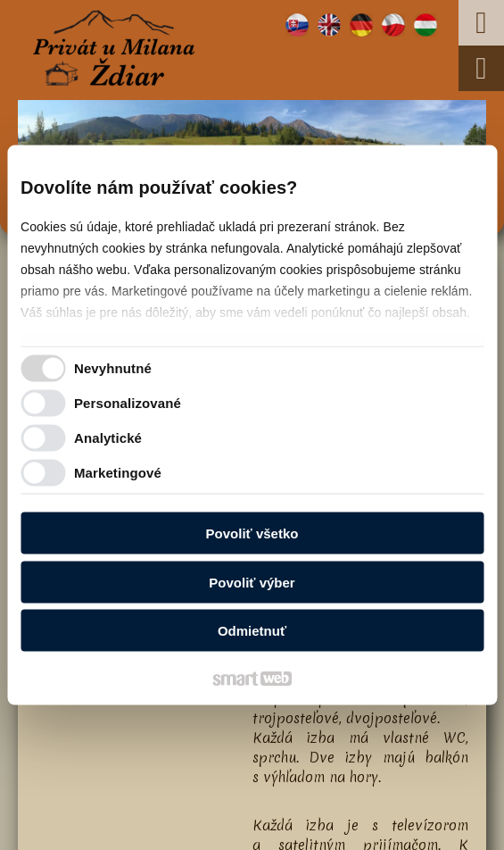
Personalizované (128, 402)
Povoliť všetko (252, 533)
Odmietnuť (252, 631)
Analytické (108, 437)
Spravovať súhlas (350, 825)
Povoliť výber (252, 582)
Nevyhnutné (113, 367)
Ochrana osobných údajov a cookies (202, 825)
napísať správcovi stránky (373, 808)
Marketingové (118, 472)
